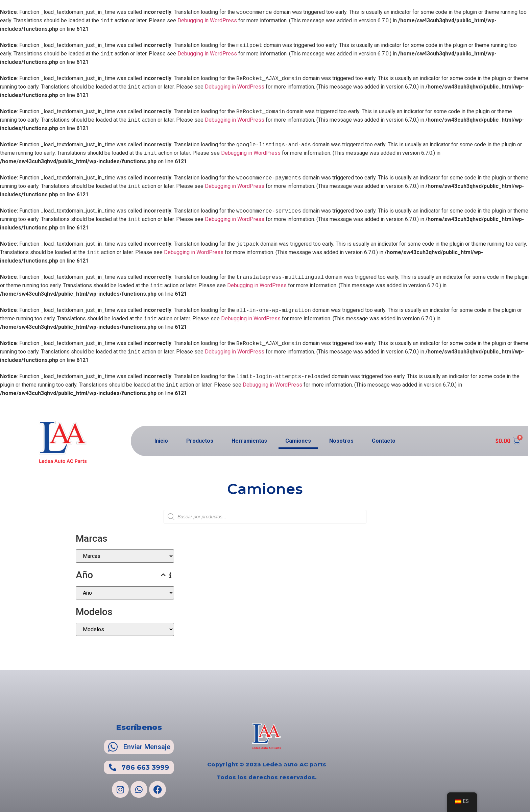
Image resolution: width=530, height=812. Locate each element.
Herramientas (249, 441)
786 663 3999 (145, 767)
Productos (200, 441)
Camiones (298, 441)
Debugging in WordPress (207, 21)
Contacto (384, 441)
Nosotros (341, 441)
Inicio (161, 441)
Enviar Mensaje (147, 747)
